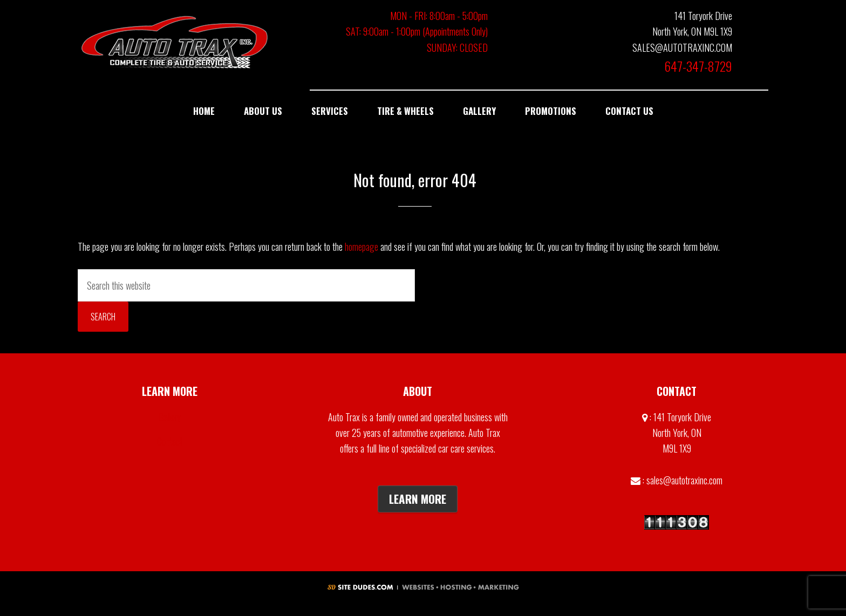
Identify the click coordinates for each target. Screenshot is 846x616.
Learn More (418, 499)
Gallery (170, 417)
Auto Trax (175, 42)
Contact (170, 441)
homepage (361, 247)
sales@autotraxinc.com (684, 480)
